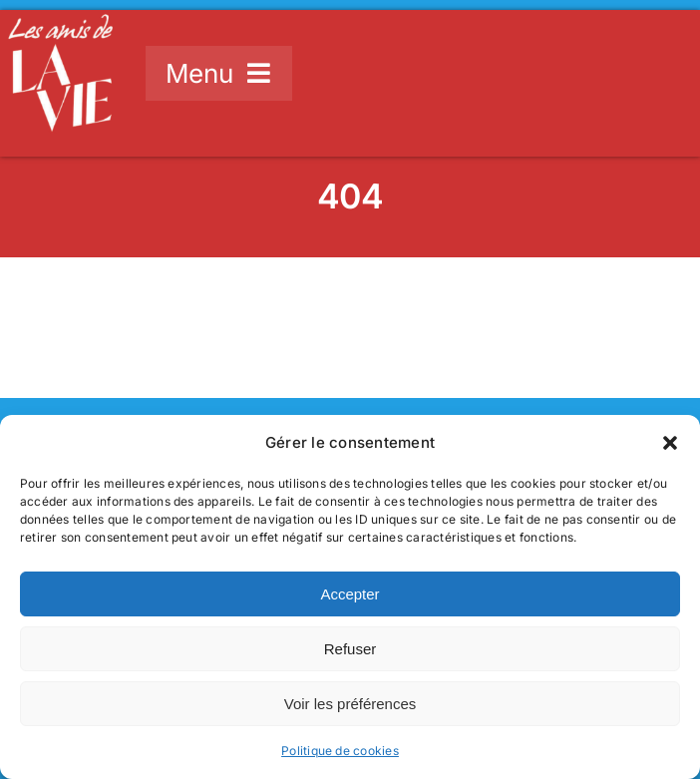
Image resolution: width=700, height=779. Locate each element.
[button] (670, 443)
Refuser (350, 649)
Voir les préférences (350, 704)
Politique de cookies (340, 751)
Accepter (350, 594)
